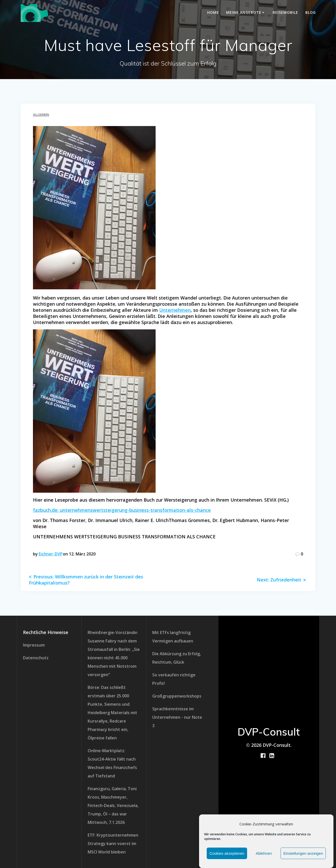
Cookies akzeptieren (227, 854)
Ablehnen (264, 854)
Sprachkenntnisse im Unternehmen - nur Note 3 (177, 717)
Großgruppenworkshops (177, 696)
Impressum (34, 645)
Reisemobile (285, 12)
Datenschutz (36, 658)
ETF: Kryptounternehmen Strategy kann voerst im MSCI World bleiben (113, 844)
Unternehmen (175, 310)
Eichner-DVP (51, 554)
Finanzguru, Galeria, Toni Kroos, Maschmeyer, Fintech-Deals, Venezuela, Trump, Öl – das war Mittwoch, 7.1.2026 (113, 805)
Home (213, 12)
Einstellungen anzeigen (303, 854)
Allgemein (41, 115)
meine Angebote (244, 12)
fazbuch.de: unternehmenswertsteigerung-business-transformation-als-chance (122, 510)
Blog (311, 12)
